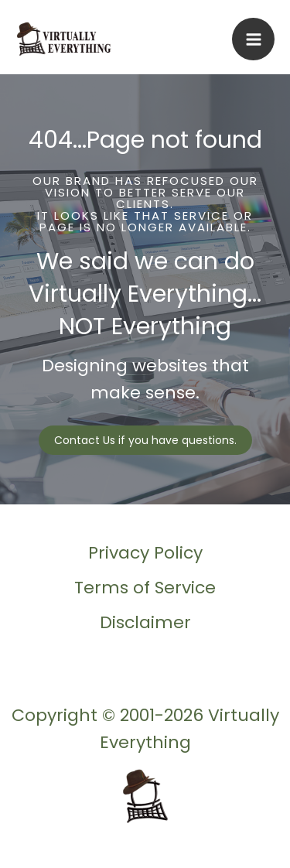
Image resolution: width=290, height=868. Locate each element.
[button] (145, 440)
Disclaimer (145, 622)
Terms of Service (145, 588)
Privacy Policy (145, 553)
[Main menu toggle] (253, 39)
